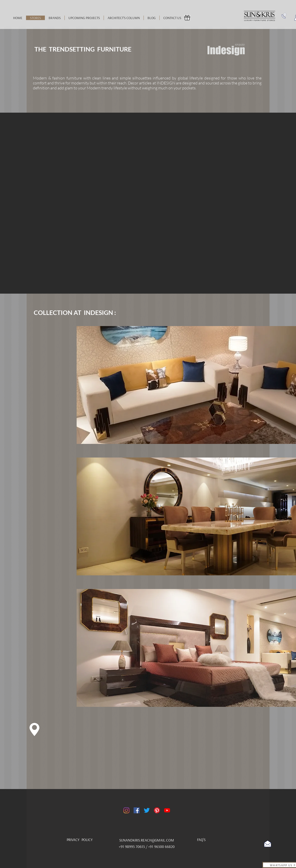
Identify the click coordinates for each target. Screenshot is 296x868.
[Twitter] (147, 810)
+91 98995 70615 (132, 846)
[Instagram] (126, 810)
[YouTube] (167, 810)
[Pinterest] (157, 810)
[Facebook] (137, 810)
